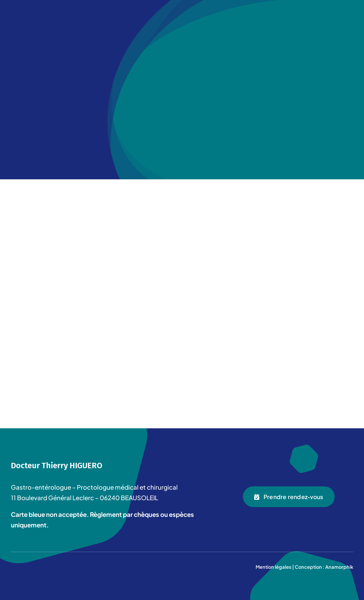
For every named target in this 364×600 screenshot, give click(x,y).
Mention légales (274, 567)
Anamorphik (339, 567)
